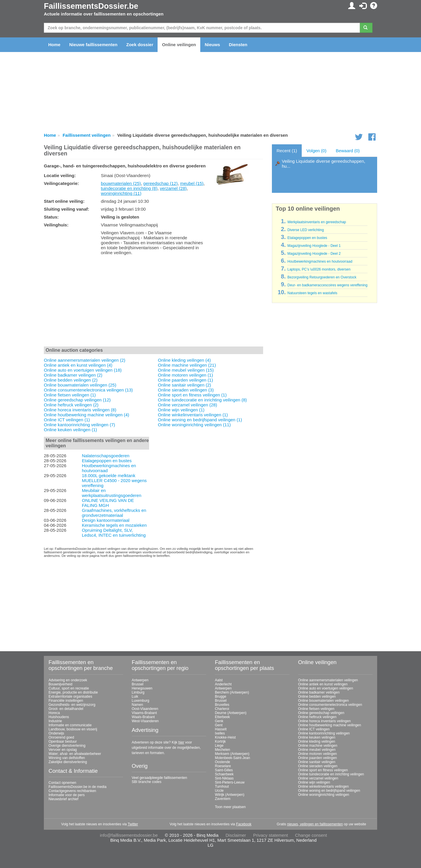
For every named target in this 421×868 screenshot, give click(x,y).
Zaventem (223, 799)
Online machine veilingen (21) (187, 365)
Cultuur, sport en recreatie (69, 688)
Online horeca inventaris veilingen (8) (80, 410)
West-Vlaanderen (145, 721)
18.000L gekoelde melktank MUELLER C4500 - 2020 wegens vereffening (114, 480)
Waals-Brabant (143, 717)
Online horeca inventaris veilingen (325, 721)
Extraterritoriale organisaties (70, 697)
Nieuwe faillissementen (93, 45)
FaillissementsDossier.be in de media (77, 787)
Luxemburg (141, 701)
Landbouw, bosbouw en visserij (73, 729)
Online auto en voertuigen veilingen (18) (83, 370)
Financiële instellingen (66, 701)
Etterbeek (222, 717)
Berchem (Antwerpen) (232, 692)
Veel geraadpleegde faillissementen (159, 778)
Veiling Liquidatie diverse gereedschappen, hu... (323, 164)
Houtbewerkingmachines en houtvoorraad (320, 261)
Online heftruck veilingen (317, 717)
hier (181, 742)
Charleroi (222, 709)
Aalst (219, 680)
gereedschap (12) (161, 183)
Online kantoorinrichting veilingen (324, 733)
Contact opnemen (62, 783)
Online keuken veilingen (317, 737)
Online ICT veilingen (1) (67, 420)
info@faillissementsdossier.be (129, 835)
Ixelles (220, 733)
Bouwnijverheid (60, 684)
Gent (219, 725)
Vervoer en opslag (63, 750)
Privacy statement (271, 835)
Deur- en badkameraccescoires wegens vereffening (327, 285)
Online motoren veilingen (318, 754)
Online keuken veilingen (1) (70, 430)
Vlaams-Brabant (144, 713)
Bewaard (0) (348, 151)
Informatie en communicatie (70, 725)
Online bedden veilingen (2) (71, 380)
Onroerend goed (61, 737)
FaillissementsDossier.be (91, 6)
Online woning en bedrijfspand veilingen (329, 791)
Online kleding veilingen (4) (184, 360)
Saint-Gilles (224, 770)
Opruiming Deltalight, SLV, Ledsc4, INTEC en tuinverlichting (114, 533)
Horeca (54, 713)
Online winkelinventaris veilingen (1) (193, 415)
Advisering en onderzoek (68, 680)
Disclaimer (236, 835)
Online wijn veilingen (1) (181, 410)
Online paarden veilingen (318, 758)
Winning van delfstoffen (67, 758)
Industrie (55, 721)
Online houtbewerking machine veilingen (330, 725)
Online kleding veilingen (317, 741)
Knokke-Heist (225, 737)
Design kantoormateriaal (106, 520)
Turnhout (222, 786)
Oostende (222, 762)
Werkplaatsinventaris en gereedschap (317, 222)
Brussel (138, 684)
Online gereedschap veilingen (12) (77, 400)
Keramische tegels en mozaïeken (114, 525)
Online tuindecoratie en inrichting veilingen (331, 774)
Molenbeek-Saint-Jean (232, 758)
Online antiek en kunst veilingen (323, 684)
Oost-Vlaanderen (145, 709)
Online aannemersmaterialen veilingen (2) (84, 360)
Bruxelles (222, 705)
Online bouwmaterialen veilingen (323, 701)
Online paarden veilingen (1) (185, 380)
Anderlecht (223, 684)
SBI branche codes (147, 782)
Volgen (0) (316, 151)
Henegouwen (142, 688)
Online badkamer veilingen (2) (73, 375)
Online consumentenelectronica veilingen (330, 705)
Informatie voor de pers (67, 795)
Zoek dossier (140, 45)
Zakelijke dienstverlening (68, 762)
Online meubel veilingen (317, 750)
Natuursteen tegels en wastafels (312, 293)
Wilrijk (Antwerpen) (230, 795)
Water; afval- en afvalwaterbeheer (75, 754)
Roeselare (223, 766)
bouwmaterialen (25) (121, 183)
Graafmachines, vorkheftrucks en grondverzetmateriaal (114, 513)
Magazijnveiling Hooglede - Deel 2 (314, 254)
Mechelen (222, 750)
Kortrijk (220, 741)
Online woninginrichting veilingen (324, 795)
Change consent (311, 835)
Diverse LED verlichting (306, 230)
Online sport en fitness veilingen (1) (192, 395)
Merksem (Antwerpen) (232, 754)
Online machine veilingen (318, 746)
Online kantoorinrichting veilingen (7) (79, 425)
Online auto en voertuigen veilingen (326, 688)
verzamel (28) (173, 188)
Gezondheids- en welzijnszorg (72, 705)
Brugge (221, 697)
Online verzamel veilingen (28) (188, 405)
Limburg (138, 692)
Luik (135, 697)
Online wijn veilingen (314, 782)
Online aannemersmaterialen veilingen (328, 680)
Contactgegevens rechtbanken (72, 791)
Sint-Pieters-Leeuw (230, 782)
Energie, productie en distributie (73, 692)
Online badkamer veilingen (319, 692)
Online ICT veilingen (314, 729)
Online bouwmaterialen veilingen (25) (80, 385)
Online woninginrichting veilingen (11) (194, 425)
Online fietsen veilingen (316, 709)
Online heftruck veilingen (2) (71, 405)
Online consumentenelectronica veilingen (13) (88, 390)
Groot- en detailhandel (66, 709)
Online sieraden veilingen (318, 766)
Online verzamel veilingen (318, 778)
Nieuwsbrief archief (63, 799)
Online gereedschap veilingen (321, 713)
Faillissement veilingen (87, 135)
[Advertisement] (153, 302)
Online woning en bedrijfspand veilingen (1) (200, 420)
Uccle (219, 791)
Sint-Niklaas (224, 778)
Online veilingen (179, 45)
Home (54, 45)
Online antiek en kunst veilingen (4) (78, 365)
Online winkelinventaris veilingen (323, 786)
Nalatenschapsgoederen (106, 456)
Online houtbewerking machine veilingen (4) (87, 415)
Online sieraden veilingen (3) (186, 390)
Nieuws (212, 45)
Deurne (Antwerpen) (231, 713)
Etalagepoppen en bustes (107, 461)
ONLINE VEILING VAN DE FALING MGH (108, 503)
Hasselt (221, 729)
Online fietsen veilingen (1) (70, 395)
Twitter (133, 824)
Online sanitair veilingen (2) (184, 385)
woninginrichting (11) (121, 193)
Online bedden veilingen (317, 697)
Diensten (238, 45)
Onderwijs (56, 733)
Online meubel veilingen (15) (186, 370)
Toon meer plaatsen (230, 807)
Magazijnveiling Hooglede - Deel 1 (314, 246)
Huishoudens (59, 717)
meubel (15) (192, 183)
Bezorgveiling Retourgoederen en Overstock (322, 277)
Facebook (244, 824)
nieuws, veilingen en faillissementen (315, 824)
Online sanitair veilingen (317, 762)
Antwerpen (140, 680)
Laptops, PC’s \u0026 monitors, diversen (319, 269)
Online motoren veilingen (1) (185, 375)
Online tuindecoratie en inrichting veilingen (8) (202, 400)
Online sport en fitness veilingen (323, 770)
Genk (219, 721)
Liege (219, 746)
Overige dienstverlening (67, 746)
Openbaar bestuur (63, 741)
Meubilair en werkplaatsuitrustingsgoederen (112, 493)
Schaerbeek (224, 774)
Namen (138, 705)
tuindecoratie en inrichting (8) (129, 188)
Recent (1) (287, 151)
